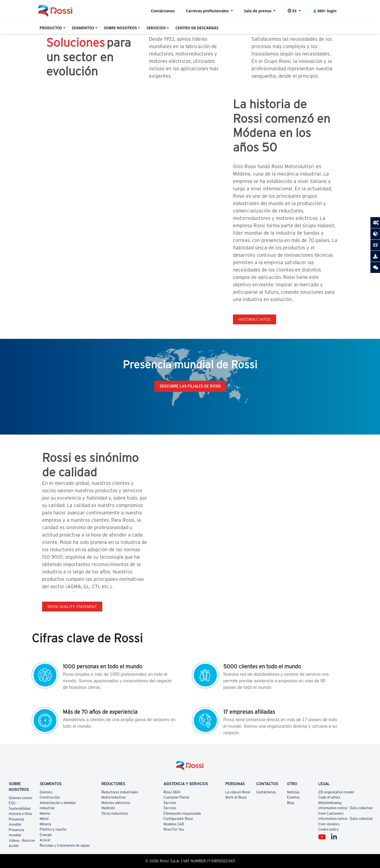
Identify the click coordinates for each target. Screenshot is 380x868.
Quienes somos (21, 798)
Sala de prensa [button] (258, 11)
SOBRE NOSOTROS (120, 28)
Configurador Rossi (178, 819)
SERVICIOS (156, 28)
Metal (44, 819)
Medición (108, 808)
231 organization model (336, 792)
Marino (45, 813)
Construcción (50, 797)
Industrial (47, 808)
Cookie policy (328, 829)
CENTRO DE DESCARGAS (197, 28)
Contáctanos (163, 11)
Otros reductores (115, 813)
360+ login (325, 11)
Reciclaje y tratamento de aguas (65, 845)
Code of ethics (329, 797)
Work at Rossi (236, 797)
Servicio (170, 803)
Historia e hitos (255, 319)
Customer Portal (176, 797)
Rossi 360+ (172, 792)
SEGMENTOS (83, 28)
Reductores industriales (120, 792)
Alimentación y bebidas (58, 803)
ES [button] (293, 11)
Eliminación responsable (182, 813)
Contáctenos (266, 792)
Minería (45, 824)
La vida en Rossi (238, 792)
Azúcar (45, 840)
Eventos (293, 797)
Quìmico (46, 792)
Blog (290, 803)
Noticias (293, 792)
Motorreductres (114, 797)
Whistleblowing (330, 803)
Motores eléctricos (116, 803)
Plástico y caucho (53, 829)
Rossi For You (174, 829)
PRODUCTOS (51, 28)
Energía (46, 835)
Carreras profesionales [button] (208, 11)
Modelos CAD (174, 824)
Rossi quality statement (72, 607)
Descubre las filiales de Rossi (190, 386)
